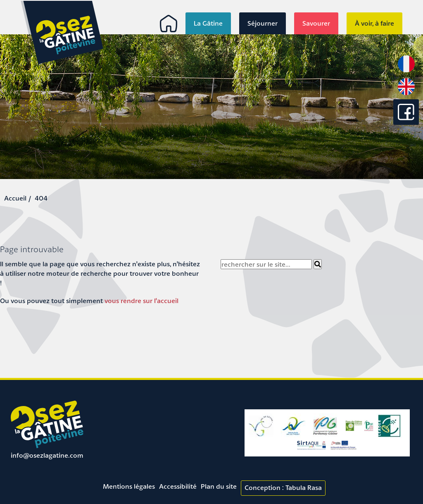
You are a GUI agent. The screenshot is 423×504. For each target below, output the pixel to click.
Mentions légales (129, 486)
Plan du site (219, 486)
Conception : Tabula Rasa (283, 487)
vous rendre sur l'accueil (141, 301)
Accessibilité (178, 486)
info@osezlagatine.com (47, 455)
